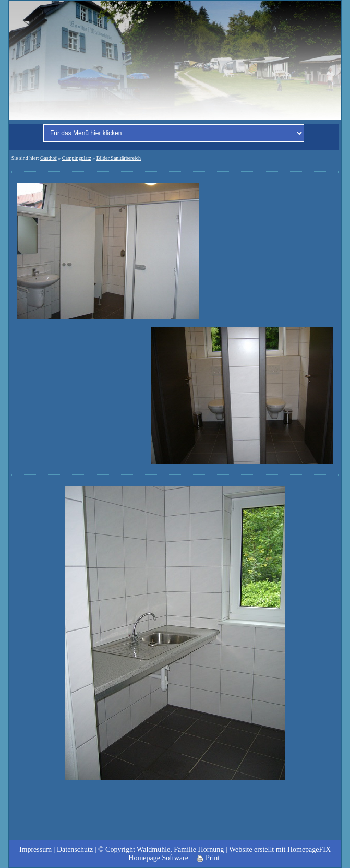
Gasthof (49, 158)
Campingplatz (77, 158)
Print (208, 858)
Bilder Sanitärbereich (119, 158)
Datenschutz (75, 849)
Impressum (35, 849)
